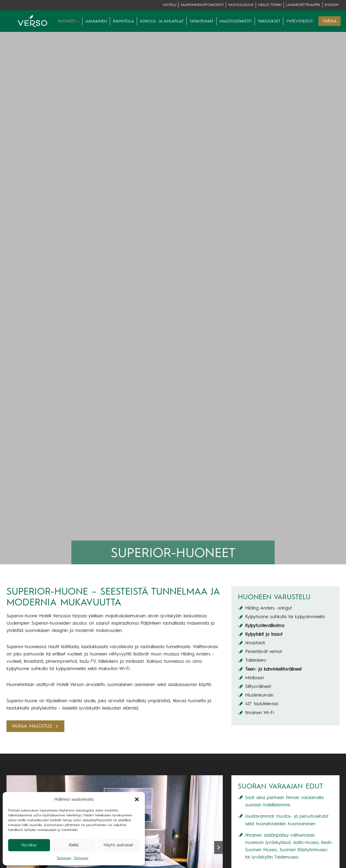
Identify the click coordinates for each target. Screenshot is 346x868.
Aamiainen (96, 21)
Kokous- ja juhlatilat (162, 21)
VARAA (330, 21)
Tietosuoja (64, 858)
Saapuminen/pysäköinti (202, 5)
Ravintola (123, 21)
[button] (137, 799)
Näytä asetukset (118, 845)
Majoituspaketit (236, 21)
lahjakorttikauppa (303, 5)
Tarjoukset (269, 21)
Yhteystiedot (300, 21)
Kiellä (74, 845)
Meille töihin (270, 5)
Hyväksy (29, 845)
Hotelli (170, 5)
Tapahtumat (201, 21)
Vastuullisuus (241, 5)
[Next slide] (218, 847)
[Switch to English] (332, 5)
